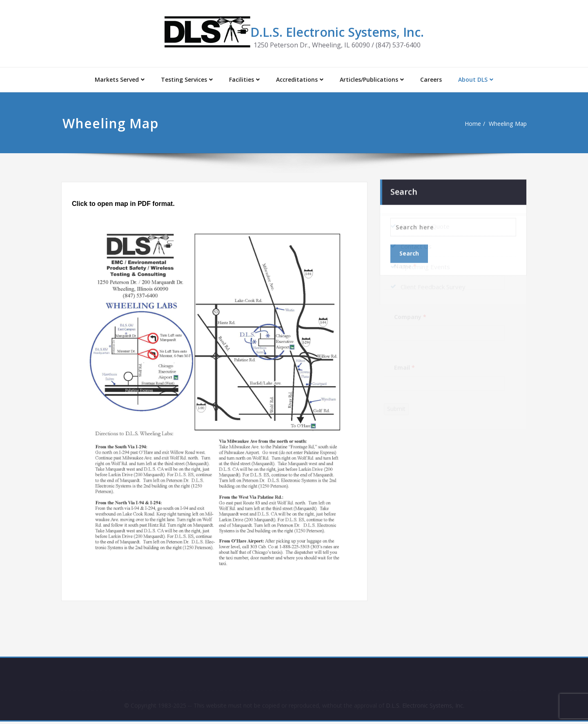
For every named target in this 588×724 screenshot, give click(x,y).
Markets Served (120, 79)
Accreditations (300, 79)
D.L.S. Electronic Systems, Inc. (337, 32)
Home (468, 124)
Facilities (244, 79)
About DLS (476, 79)
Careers (431, 79)
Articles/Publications (372, 79)
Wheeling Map (505, 124)
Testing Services (187, 79)
